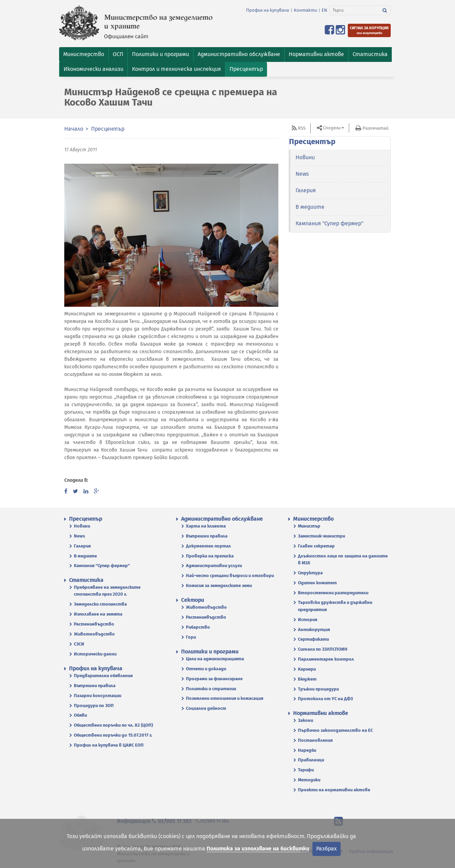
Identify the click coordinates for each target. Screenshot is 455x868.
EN (324, 10)
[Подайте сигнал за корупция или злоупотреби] (369, 30)
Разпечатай (375, 128)
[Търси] (354, 10)
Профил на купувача (268, 10)
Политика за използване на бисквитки (258, 849)
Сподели (332, 128)
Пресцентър (108, 129)
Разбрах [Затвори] (326, 849)
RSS (302, 128)
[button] (84, 55)
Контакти (305, 10)
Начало (74, 129)
